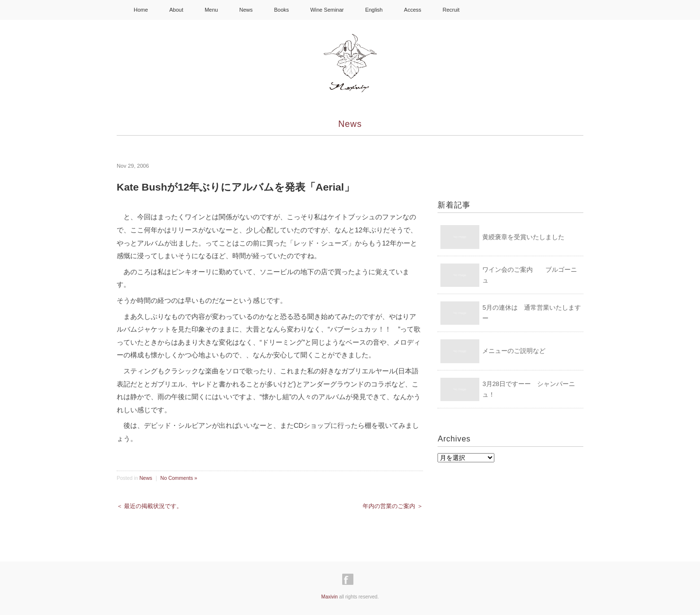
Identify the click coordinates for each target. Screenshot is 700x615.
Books (282, 10)
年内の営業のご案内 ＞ (393, 506)
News (246, 10)
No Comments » (179, 478)
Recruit (451, 10)
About (176, 10)
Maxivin (330, 597)
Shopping (557, 9)
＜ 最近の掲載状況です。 (149, 506)
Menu (211, 10)
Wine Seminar (327, 10)
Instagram (501, 10)
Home (141, 10)
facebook (479, 10)
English (374, 10)
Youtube (525, 10)
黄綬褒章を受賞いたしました (523, 237)
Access (412, 10)
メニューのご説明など (514, 351)
